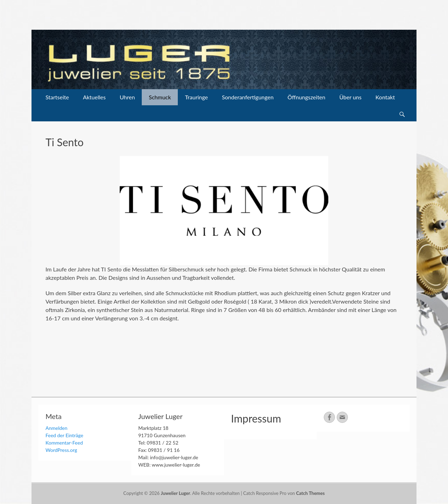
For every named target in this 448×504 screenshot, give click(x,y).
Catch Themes (310, 493)
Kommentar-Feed (64, 443)
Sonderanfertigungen (248, 97)
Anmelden (57, 428)
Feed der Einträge (64, 435)
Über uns (350, 97)
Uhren (127, 97)
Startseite (57, 97)
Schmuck (160, 97)
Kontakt (385, 97)
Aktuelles (94, 97)
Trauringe (196, 97)
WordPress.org (61, 450)
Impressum (256, 418)
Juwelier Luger (175, 493)
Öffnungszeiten (307, 97)
